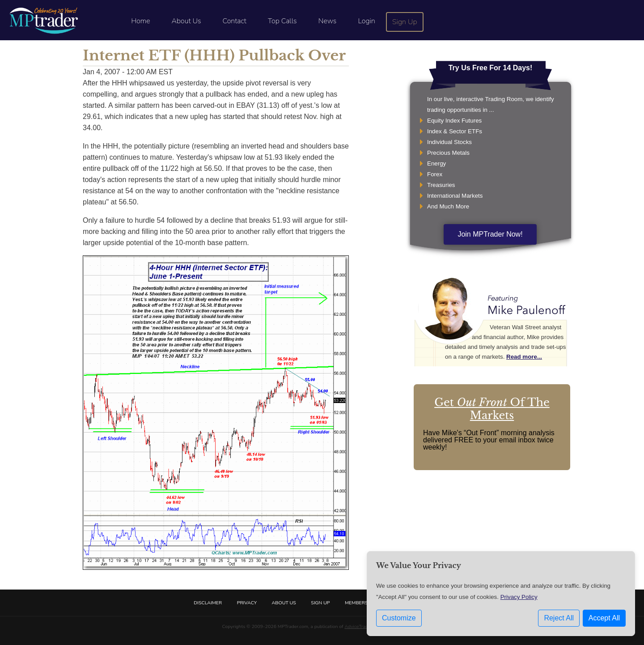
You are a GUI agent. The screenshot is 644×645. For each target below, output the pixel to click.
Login (366, 21)
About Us (186, 21)
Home (140, 21)
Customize (399, 618)
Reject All (559, 618)
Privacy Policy (519, 597)
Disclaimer (208, 603)
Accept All (604, 618)
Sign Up (405, 22)
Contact (235, 21)
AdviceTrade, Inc (362, 626)
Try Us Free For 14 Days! (491, 68)
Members (356, 603)
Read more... (524, 357)
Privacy (247, 603)
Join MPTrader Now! (490, 234)
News (328, 21)
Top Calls (282, 21)
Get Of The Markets (492, 409)
